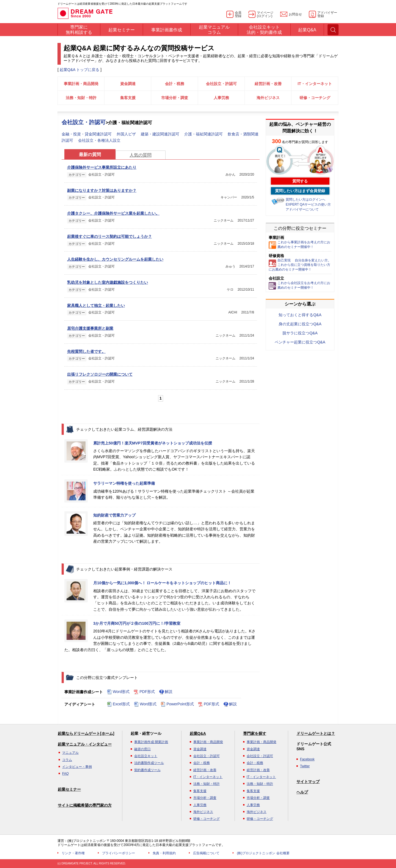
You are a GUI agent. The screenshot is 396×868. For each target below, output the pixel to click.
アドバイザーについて (302, 209)
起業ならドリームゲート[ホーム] (86, 733)
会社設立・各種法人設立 (99, 140)
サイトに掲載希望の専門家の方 (85, 805)
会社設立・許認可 (221, 84)
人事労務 (221, 98)
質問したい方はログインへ (306, 200)
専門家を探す (255, 733)
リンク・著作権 (73, 853)
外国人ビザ (127, 134)
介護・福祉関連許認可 (204, 134)
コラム (67, 760)
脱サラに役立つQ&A (300, 333)
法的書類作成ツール (149, 763)
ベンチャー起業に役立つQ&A (300, 342)
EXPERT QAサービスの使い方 (308, 204)
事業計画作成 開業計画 (151, 742)
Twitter (305, 766)
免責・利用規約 (164, 853)
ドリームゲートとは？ (316, 733)
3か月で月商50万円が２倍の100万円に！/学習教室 (137, 623)
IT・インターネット (315, 84)
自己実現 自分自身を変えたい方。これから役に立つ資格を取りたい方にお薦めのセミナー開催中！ (300, 265)
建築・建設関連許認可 (161, 134)
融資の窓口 (142, 749)
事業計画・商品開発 (81, 84)
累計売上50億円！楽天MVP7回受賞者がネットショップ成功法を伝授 (153, 443)
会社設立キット (146, 756)
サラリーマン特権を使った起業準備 (124, 483)
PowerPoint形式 (177, 704)
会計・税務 (175, 84)
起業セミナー (69, 789)
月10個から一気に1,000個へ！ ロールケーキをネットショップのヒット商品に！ (162, 583)
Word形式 (118, 692)
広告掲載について (206, 853)
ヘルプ (302, 792)
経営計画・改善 (268, 84)
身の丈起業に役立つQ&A (300, 324)
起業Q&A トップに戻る (80, 70)
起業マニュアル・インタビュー (85, 744)
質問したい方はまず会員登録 (300, 191)
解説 (166, 692)
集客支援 (128, 98)
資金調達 (128, 84)
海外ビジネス (268, 98)
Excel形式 (118, 704)
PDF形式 (144, 692)
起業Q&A (198, 733)
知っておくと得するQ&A (300, 315)
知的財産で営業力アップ (114, 515)
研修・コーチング (315, 98)
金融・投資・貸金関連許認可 (87, 134)
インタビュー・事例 (77, 767)
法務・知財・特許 (81, 98)
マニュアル (70, 753)
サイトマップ (308, 782)
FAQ (65, 774)
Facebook (307, 759)
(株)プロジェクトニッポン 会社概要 (263, 853)
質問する (300, 181)
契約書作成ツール (147, 770)
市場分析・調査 (175, 98)
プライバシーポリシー (119, 853)
